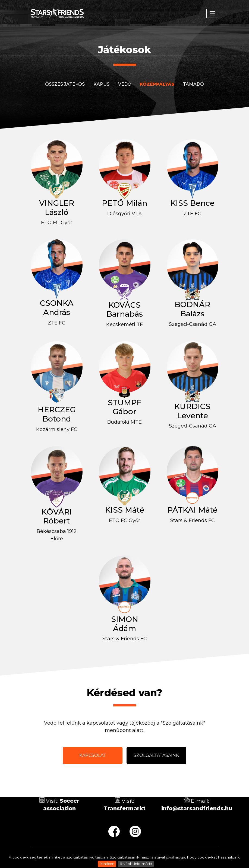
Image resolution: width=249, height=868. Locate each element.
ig (135, 831)
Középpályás (157, 84)
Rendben (107, 864)
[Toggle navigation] (212, 13)
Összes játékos (65, 84)
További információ (136, 864)
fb (114, 831)
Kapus (101, 84)
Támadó (193, 84)
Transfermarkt (125, 808)
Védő (125, 84)
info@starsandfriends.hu (197, 808)
